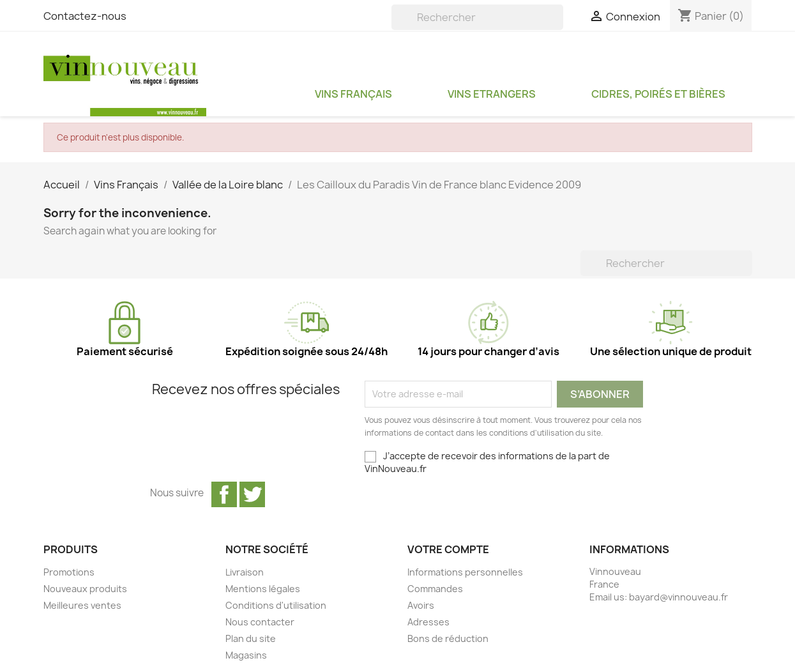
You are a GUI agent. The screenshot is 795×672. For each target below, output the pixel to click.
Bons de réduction (448, 638)
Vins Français (353, 94)
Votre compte (448, 549)
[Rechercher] (477, 17)
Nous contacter (260, 622)
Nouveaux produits (85, 589)
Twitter (252, 494)
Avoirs (421, 605)
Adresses (428, 622)
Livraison (245, 572)
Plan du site (251, 638)
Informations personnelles (465, 572)
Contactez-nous (85, 16)
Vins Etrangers (492, 94)
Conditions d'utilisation (276, 605)
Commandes (435, 589)
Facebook (224, 494)
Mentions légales (263, 589)
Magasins (246, 655)
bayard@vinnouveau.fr (678, 597)
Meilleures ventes (82, 605)
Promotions (69, 572)
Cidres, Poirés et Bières (658, 94)
